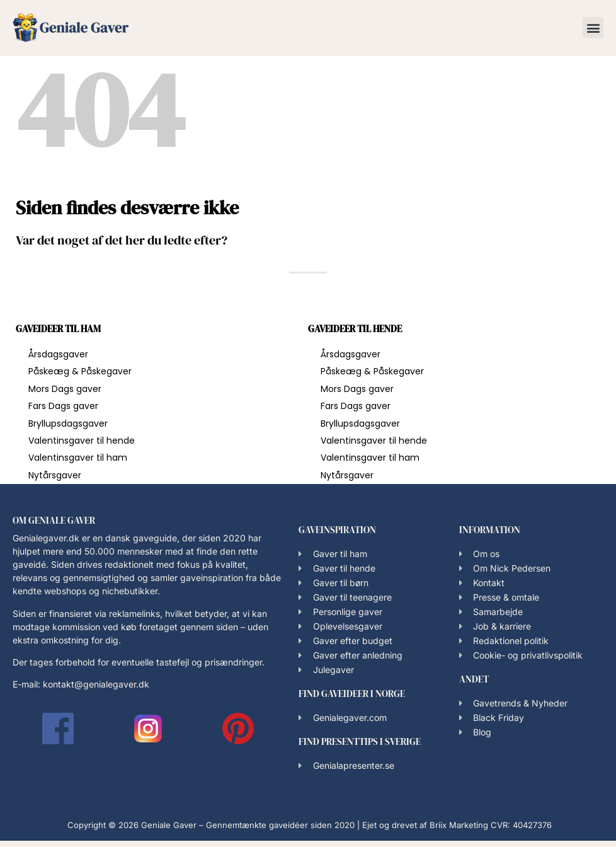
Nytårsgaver (55, 475)
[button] (593, 27)
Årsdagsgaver (58, 354)
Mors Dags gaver (65, 389)
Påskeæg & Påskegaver (80, 371)
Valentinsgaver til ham (78, 458)
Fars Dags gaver (63, 406)
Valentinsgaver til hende (82, 441)
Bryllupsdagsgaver (68, 423)
